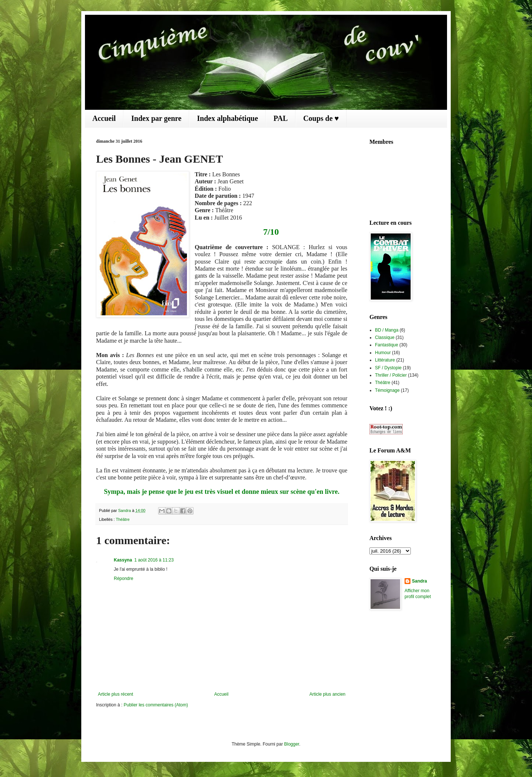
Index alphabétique (227, 118)
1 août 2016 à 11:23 (154, 560)
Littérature (385, 360)
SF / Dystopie (388, 368)
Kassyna (123, 560)
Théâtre (122, 519)
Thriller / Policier (391, 375)
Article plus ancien (328, 694)
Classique (385, 337)
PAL (281, 118)
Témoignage (387, 390)
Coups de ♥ (321, 118)
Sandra (420, 581)
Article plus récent (115, 694)
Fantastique (387, 345)
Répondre (124, 578)
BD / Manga (387, 330)
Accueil (104, 118)
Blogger (292, 744)
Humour (383, 353)
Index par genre (156, 118)
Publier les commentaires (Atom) (156, 705)
